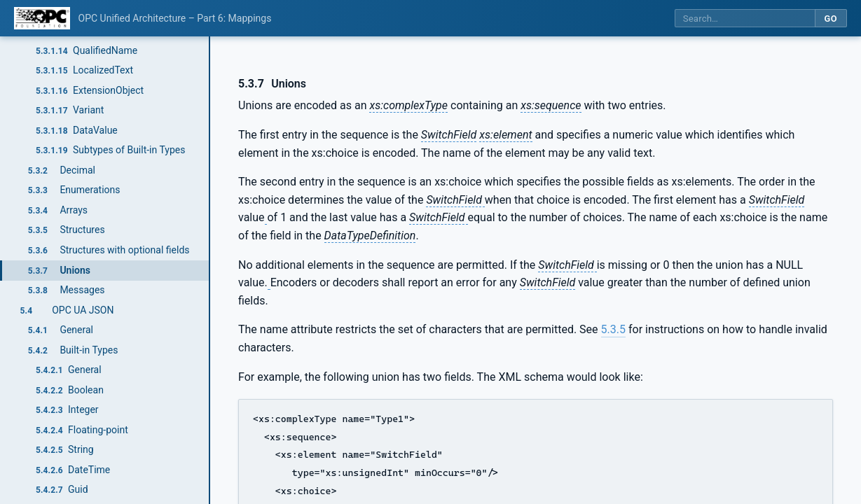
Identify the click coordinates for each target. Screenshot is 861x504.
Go (831, 19)
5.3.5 (613, 329)
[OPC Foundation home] (42, 18)
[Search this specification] (745, 19)
